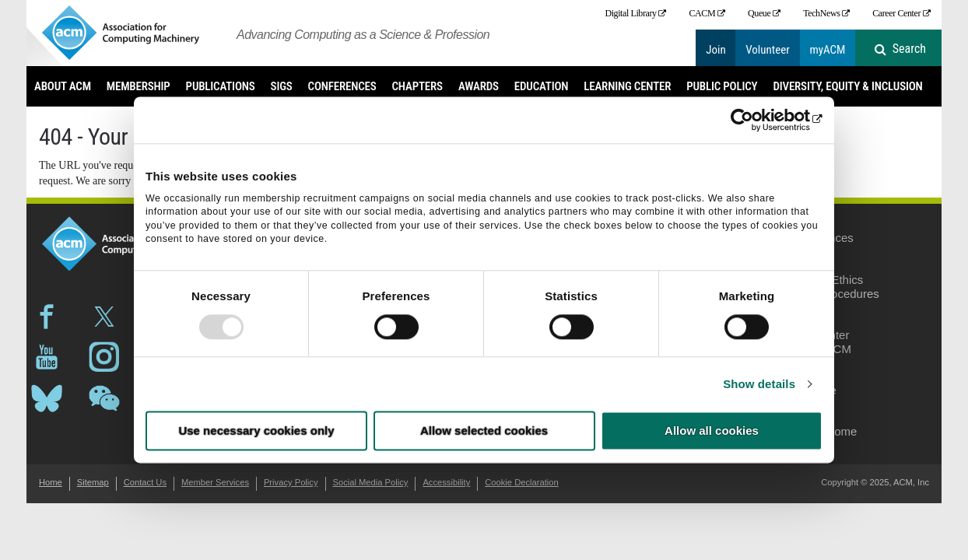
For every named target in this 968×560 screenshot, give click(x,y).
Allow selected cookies (484, 431)
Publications (221, 86)
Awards (479, 86)
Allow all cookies (712, 431)
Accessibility (446, 482)
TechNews (821, 13)
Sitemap (93, 482)
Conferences (342, 86)
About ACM (63, 86)
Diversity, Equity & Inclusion (847, 86)
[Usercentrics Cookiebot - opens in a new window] (754, 120)
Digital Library (630, 13)
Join (716, 50)
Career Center (896, 13)
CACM (702, 13)
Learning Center (627, 86)
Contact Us (145, 482)
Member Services (215, 482)
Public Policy (722, 86)
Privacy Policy (291, 482)
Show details (759, 384)
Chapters (417, 86)
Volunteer (768, 50)
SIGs (282, 86)
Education (541, 86)
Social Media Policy (370, 482)
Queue (759, 13)
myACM (827, 50)
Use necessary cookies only (256, 431)
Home (51, 482)
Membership (139, 86)
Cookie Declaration (522, 482)
